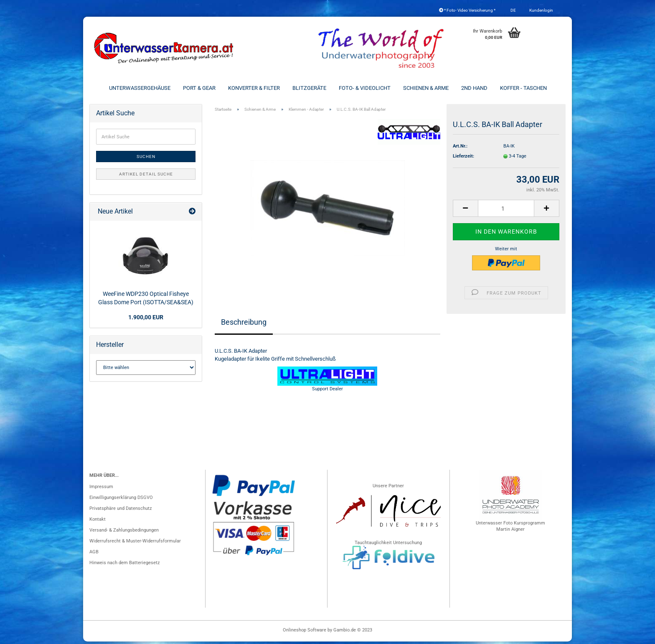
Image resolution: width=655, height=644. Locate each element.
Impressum (101, 489)
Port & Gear (199, 88)
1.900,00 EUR (146, 320)
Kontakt (98, 522)
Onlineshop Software (305, 633)
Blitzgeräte (309, 88)
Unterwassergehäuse (140, 88)
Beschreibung (244, 325)
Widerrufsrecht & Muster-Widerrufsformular (135, 543)
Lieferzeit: (463, 159)
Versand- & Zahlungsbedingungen (124, 533)
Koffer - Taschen (523, 88)
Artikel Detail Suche (146, 177)
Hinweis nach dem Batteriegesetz (124, 565)
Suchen (146, 159)
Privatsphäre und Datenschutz (121, 511)
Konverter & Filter (254, 88)
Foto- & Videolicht (365, 88)
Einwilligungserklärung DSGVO (121, 500)
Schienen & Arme (426, 88)
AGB (94, 554)
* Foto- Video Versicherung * (467, 10)
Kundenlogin (541, 10)
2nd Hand (474, 88)
